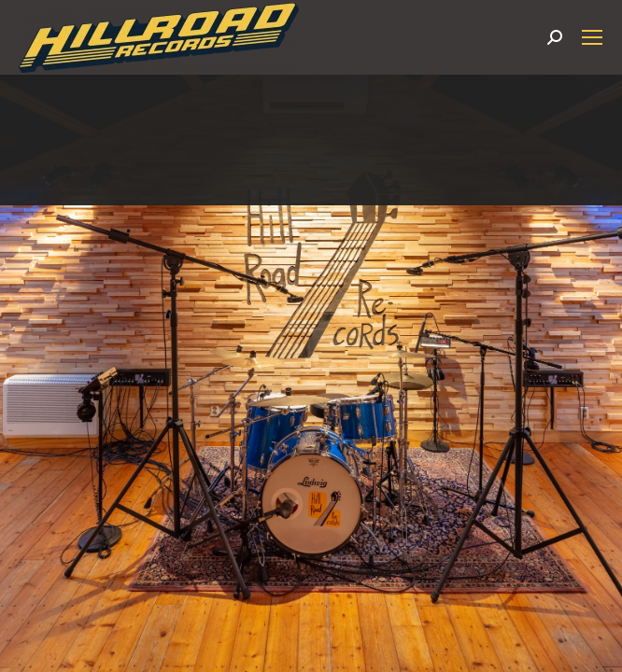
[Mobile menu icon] (592, 37)
